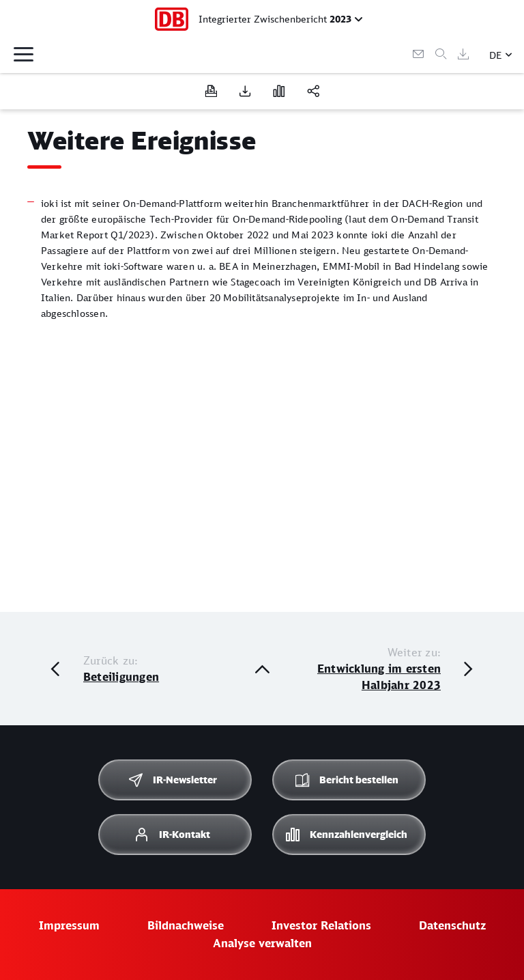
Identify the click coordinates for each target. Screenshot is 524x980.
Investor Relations (321, 925)
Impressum (69, 925)
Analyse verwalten (262, 943)
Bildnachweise (186, 925)
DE (496, 55)
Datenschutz (452, 925)
